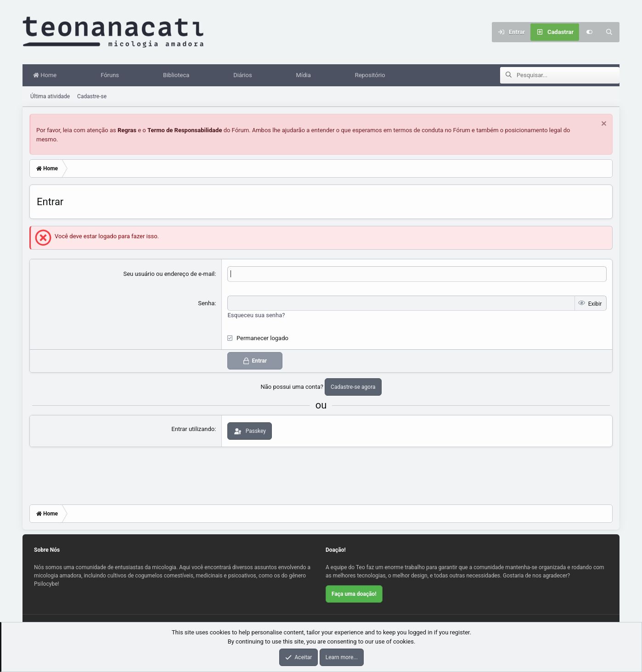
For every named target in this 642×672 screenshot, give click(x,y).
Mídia (306, 76)
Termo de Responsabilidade (185, 131)
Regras (127, 131)
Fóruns (112, 76)
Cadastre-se (92, 97)
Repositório (372, 76)
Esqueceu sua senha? (256, 316)
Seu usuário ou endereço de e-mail (169, 274)
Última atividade (50, 97)
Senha (206, 304)
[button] (75, 76)
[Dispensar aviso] (603, 125)
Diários (245, 76)
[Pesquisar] (609, 32)
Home (47, 76)
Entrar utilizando (193, 429)
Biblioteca (178, 76)
